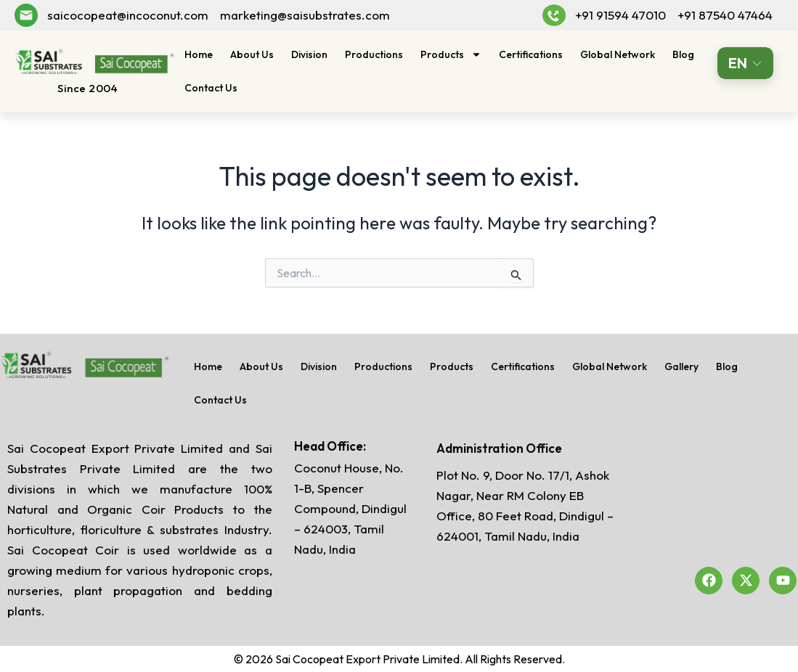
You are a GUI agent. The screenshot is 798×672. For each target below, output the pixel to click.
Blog (683, 54)
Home (199, 54)
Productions (374, 54)
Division (309, 54)
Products (451, 54)
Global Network (618, 54)
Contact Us (211, 88)
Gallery (681, 366)
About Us (252, 54)
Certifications (531, 54)
